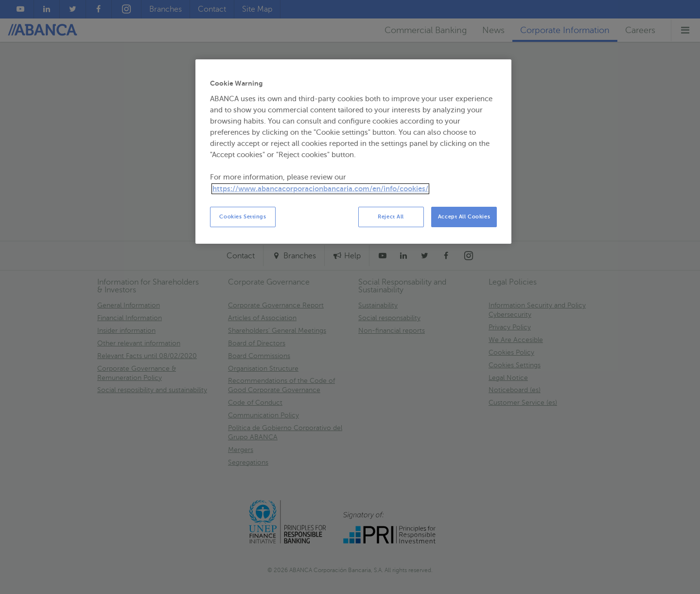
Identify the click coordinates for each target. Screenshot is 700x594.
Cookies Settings (243, 217)
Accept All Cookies (464, 217)
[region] (353, 152)
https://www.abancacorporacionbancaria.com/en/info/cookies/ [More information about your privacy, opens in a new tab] (320, 189)
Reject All (391, 217)
